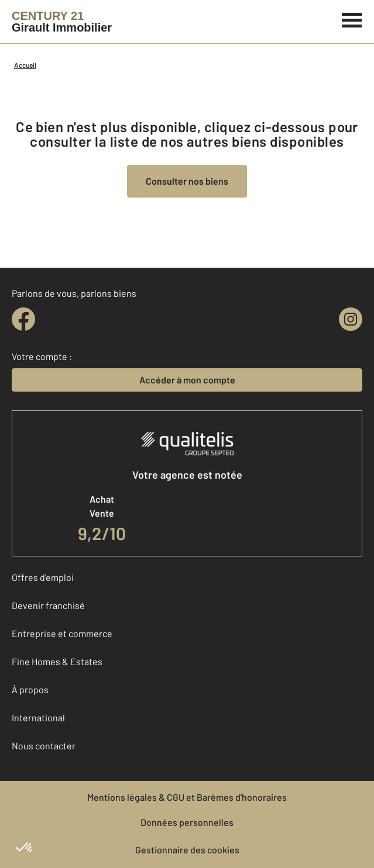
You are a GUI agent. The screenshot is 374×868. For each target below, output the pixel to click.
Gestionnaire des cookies (187, 850)
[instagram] (351, 319)
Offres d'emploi (43, 577)
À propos (30, 689)
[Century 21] (62, 22)
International (38, 717)
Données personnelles (187, 822)
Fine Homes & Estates (57, 661)
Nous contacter (44, 746)
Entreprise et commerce (62, 633)
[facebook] (23, 319)
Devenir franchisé (48, 605)
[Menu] (352, 19)
